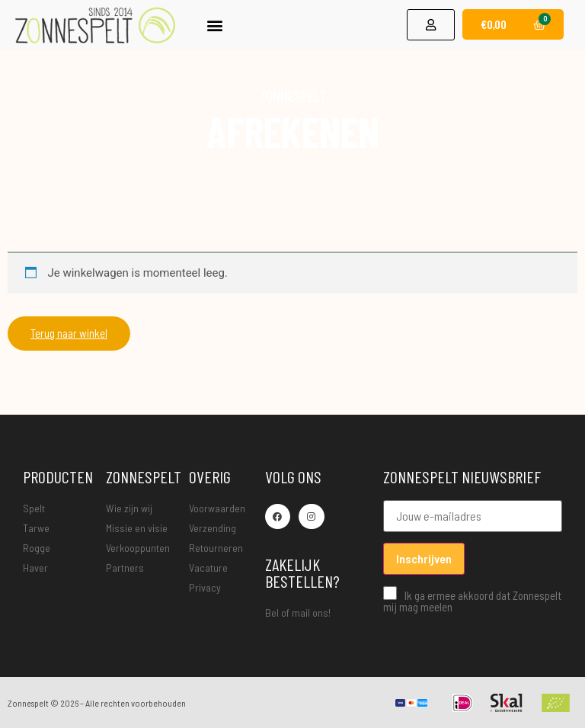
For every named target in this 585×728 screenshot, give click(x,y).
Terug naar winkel (69, 333)
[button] (215, 20)
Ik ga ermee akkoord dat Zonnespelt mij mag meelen (472, 600)
